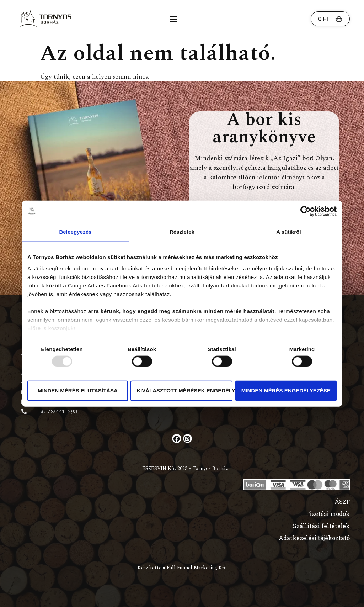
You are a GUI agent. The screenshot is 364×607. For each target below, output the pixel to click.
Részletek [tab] (182, 232)
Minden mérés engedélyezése (286, 390)
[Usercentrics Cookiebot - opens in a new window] (306, 211)
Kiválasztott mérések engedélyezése (184, 390)
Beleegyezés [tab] (75, 232)
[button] (173, 19)
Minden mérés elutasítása (78, 390)
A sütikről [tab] (289, 232)
